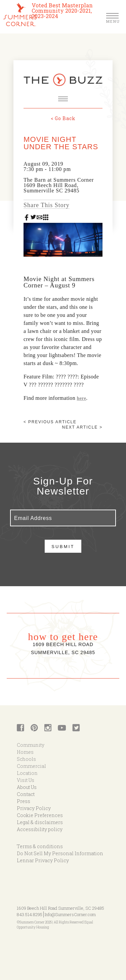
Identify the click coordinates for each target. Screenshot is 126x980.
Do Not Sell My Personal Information (60, 853)
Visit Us (26, 780)
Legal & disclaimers (40, 822)
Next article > (82, 427)
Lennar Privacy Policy (43, 860)
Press (24, 801)
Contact (26, 794)
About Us (27, 787)
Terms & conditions (40, 846)
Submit (63, 547)
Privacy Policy (34, 808)
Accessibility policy (40, 829)
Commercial (31, 766)
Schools (26, 759)
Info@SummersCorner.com (70, 914)
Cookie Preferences (40, 815)
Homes (25, 752)
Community (31, 745)
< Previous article (50, 422)
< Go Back (63, 118)
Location (27, 773)
